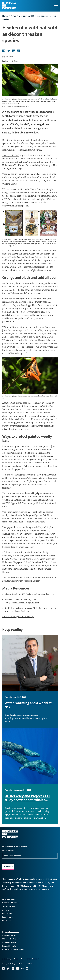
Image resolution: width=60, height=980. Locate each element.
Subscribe (8, 867)
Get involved (7, 913)
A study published (11, 156)
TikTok (18, 968)
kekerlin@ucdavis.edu (20, 611)
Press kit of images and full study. (18, 617)
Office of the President (11, 939)
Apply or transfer (9, 935)
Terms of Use (19, 959)
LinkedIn (27, 968)
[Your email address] (30, 856)
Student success (9, 906)
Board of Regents (9, 946)
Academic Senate (9, 942)
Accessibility (7, 959)
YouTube (22, 968)
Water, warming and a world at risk (28, 705)
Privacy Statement (33, 959)
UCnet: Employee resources (13, 949)
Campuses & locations (11, 903)
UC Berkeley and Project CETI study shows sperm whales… (27, 798)
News (13, 16)
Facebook (3, 968)
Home (5, 16)
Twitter (8, 968)
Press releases (8, 917)
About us (6, 910)
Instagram (13, 968)
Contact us (7, 920)
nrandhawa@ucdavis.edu (43, 594)
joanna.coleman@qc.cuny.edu (26, 603)
